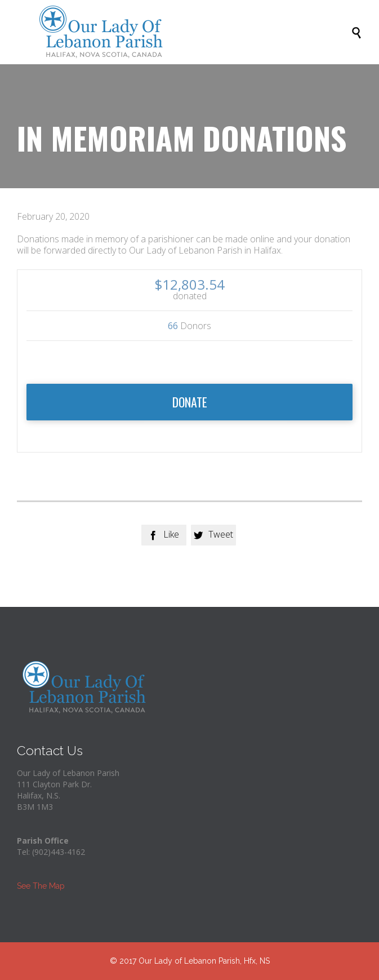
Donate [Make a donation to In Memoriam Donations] (190, 402)
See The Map (41, 886)
